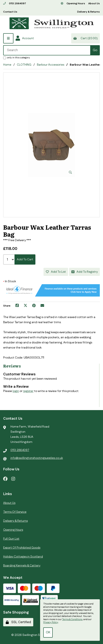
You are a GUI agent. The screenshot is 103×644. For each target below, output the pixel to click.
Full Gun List (11, 539)
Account (25, 38)
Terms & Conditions (72, 620)
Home (7, 65)
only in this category (17, 58)
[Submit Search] (95, 50)
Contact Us (10, 12)
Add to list (56, 272)
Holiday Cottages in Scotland (23, 557)
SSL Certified (18, 622)
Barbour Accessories (51, 65)
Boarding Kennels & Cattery (22, 566)
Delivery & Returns (88, 12)
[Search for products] (47, 50)
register (28, 391)
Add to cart (25, 259)
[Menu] (8, 38)
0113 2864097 (15, 4)
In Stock (10, 281)
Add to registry (85, 272)
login (16, 391)
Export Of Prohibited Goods (22, 548)
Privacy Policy (51, 622)
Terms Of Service (15, 512)
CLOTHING (24, 65)
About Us (94, 4)
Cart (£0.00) (85, 38)
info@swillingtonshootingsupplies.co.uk (37, 458)
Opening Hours (73, 4)
